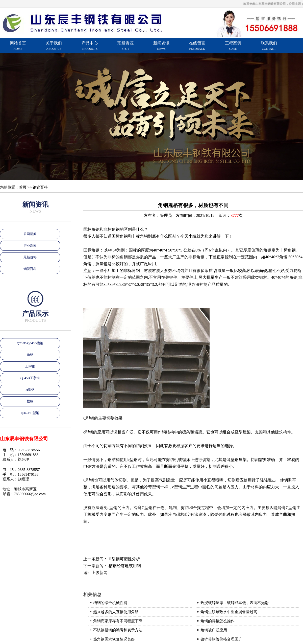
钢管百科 (30, 269)
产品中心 (90, 46)
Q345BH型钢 (30, 413)
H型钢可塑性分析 (124, 559)
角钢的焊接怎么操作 (218, 621)
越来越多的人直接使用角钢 (116, 612)
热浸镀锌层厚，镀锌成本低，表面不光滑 (235, 603)
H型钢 (30, 390)
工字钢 (30, 366)
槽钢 (30, 401)
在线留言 (197, 46)
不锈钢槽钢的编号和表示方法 (118, 630)
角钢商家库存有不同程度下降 (118, 621)
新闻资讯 (161, 46)
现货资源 (125, 46)
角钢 (30, 355)
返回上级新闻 (95, 573)
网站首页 (18, 46)
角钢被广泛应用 (214, 630)
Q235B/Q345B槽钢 (30, 343)
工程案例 (233, 46)
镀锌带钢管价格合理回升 (221, 639)
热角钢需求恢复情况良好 (114, 639)
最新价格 (30, 257)
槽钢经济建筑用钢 (125, 566)
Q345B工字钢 (30, 378)
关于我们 (54, 46)
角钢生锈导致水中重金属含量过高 (229, 612)
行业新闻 (30, 246)
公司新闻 (30, 234)
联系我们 (269, 46)
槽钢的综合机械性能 (110, 603)
